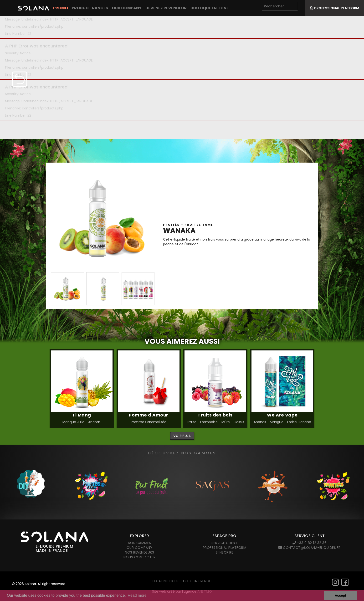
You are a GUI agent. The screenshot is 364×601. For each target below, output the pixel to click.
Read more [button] (137, 595)
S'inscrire (224, 552)
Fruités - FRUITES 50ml (188, 225)
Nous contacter (139, 557)
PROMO (61, 8)
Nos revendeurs (139, 552)
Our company (127, 8)
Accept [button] (340, 596)
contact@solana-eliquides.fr (310, 548)
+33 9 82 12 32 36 (310, 543)
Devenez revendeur (166, 8)
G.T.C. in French (197, 581)
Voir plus (182, 436)
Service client (224, 543)
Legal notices (166, 581)
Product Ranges (90, 8)
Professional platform (225, 548)
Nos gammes (140, 543)
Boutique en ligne (210, 8)
